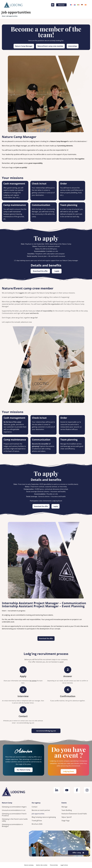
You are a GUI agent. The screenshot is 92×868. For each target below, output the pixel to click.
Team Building (67, 810)
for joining (33, 681)
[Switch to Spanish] (86, 5)
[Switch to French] (71, 5)
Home (4, 16)
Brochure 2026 (37, 824)
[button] (52, 5)
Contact (35, 807)
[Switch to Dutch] (75, 5)
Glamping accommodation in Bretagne (12, 825)
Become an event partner (41, 810)
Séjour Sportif (66, 817)
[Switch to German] (82, 5)
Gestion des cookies (42, 865)
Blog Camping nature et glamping (44, 817)
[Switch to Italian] (78, 5)
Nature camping (29, 865)
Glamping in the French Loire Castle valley (15, 820)
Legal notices (64, 865)
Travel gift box (37, 821)
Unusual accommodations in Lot (14, 810)
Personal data (54, 865)
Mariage (64, 807)
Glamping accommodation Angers (14, 807)
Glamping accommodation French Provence (14, 815)
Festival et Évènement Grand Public (74, 814)
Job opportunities (38, 814)
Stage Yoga (65, 821)
